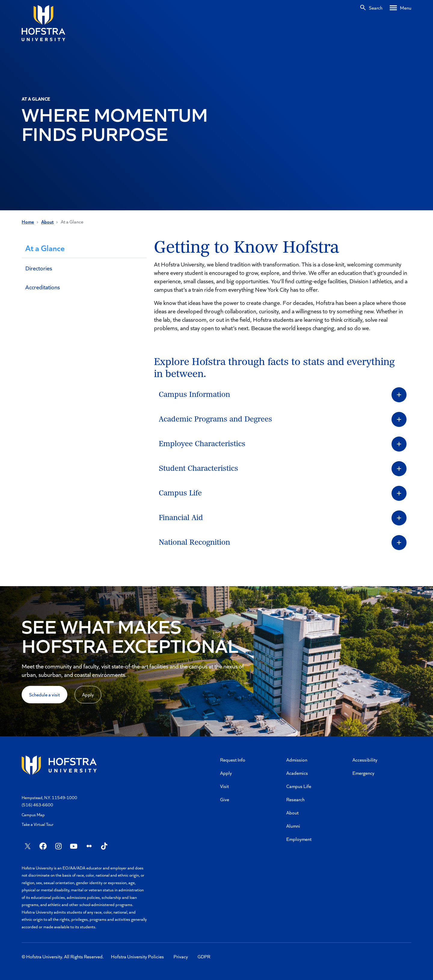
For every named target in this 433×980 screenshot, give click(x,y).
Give (225, 799)
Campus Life (180, 493)
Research (295, 799)
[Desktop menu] (401, 8)
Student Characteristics (198, 469)
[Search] (371, 8)
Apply (88, 694)
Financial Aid (181, 518)
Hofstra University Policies (137, 956)
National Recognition (194, 542)
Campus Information (194, 395)
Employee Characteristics (202, 444)
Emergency (363, 773)
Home (28, 222)
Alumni (293, 826)
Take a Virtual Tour (38, 824)
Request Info (233, 760)
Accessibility (365, 760)
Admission (297, 760)
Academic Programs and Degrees (215, 419)
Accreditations (43, 287)
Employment (299, 839)
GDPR (204, 956)
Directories (39, 268)
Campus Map (33, 815)
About (47, 222)
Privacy (181, 956)
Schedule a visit (45, 694)
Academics (297, 773)
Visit (224, 786)
